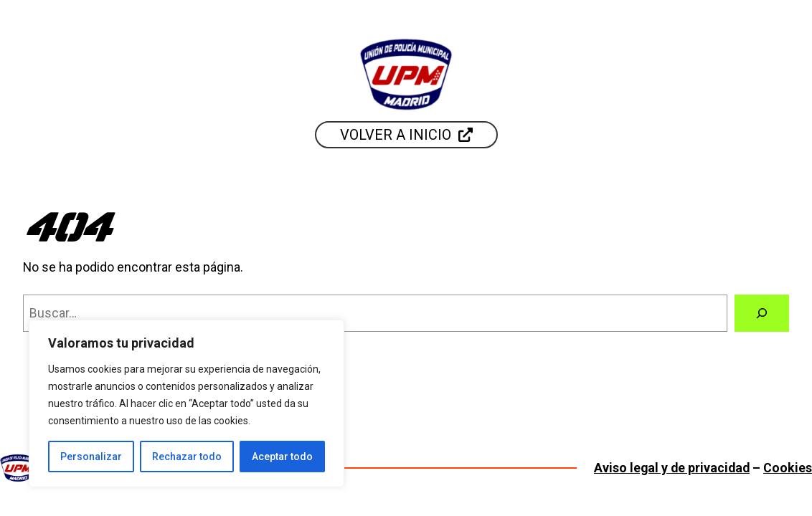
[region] (187, 403)
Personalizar (91, 457)
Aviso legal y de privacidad (672, 468)
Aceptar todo (282, 457)
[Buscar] (762, 313)
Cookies (788, 468)
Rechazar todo (187, 457)
